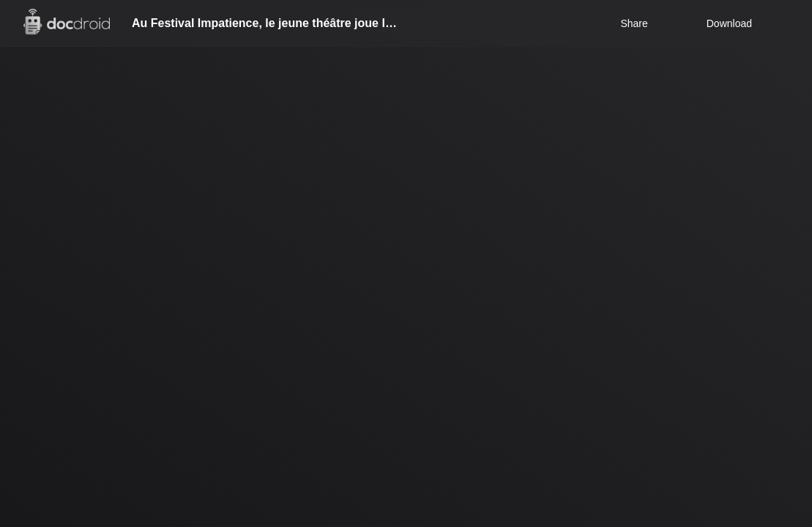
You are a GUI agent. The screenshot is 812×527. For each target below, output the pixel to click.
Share (634, 23)
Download (720, 23)
